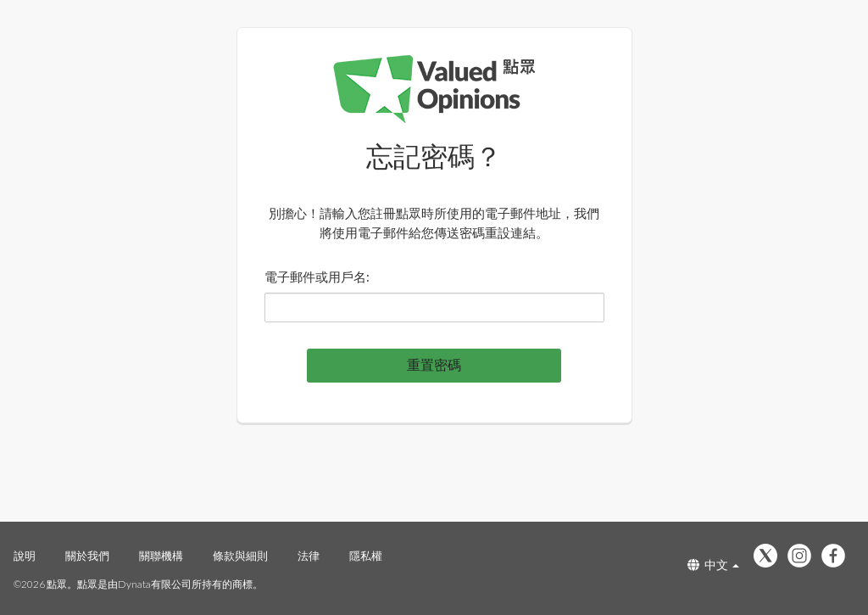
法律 (309, 556)
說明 (25, 556)
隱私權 (366, 556)
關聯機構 (161, 556)
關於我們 (87, 556)
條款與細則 (240, 556)
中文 (713, 565)
